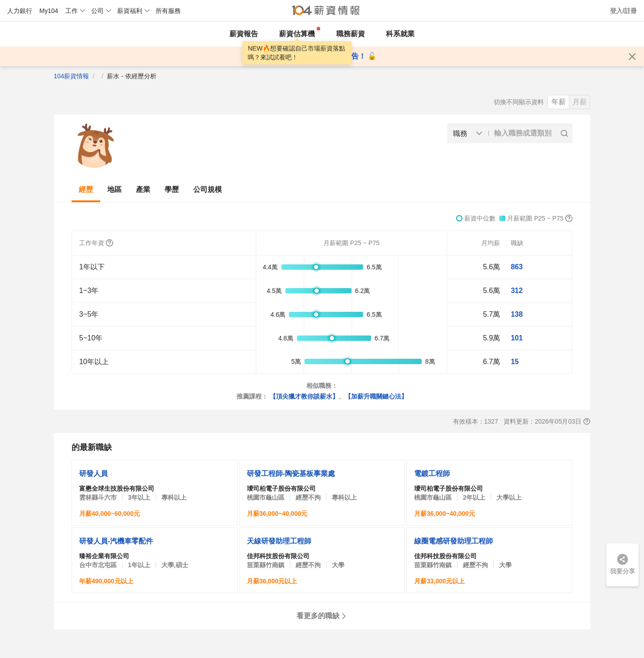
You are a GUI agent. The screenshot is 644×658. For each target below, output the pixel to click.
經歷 (86, 189)
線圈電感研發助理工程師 (453, 541)
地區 (114, 189)
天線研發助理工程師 (279, 541)
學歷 (172, 189)
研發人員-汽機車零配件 (116, 541)
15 (515, 362)
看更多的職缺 (322, 616)
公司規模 (208, 189)
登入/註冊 (623, 11)
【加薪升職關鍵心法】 (376, 396)
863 (517, 267)
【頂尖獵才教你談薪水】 (304, 396)
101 (517, 338)
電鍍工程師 (432, 473)
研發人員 (93, 473)
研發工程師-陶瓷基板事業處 (291, 473)
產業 (143, 189)
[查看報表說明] (587, 421)
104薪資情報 (71, 76)
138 (517, 314)
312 (517, 291)
